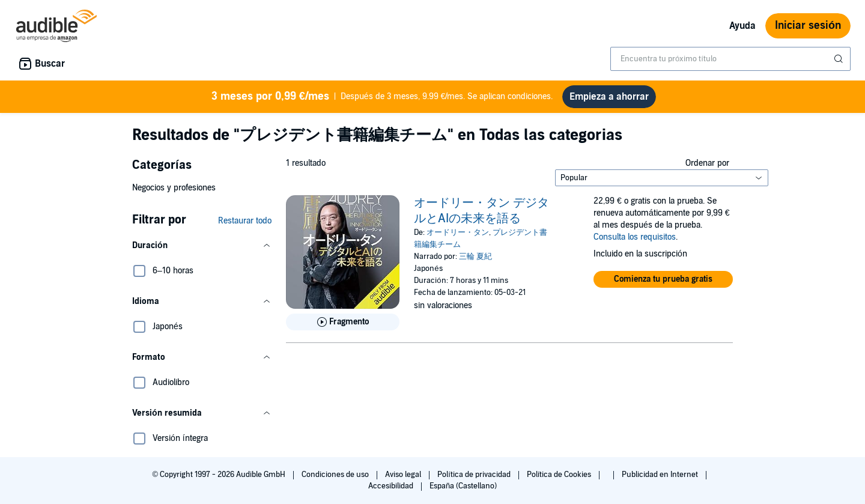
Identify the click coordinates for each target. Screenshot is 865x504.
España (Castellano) (463, 486)
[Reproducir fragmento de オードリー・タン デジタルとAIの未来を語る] (343, 322)
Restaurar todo (245, 221)
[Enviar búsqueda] (840, 59)
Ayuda (742, 26)
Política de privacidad (475, 475)
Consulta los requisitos (635, 237)
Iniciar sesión (808, 26)
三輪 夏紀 (475, 257)
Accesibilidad (392, 486)
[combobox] (730, 59)
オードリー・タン (458, 232)
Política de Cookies (560, 475)
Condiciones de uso (336, 475)
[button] (202, 246)
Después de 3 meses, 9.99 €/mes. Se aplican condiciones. (382, 97)
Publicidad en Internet (661, 475)
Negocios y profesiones (174, 188)
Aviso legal (404, 475)
